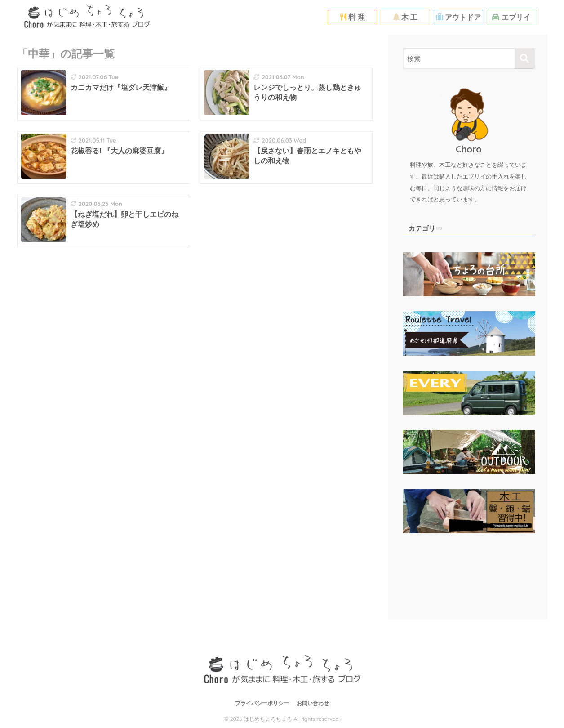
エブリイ (511, 17)
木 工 (406, 17)
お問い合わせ (313, 703)
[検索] (525, 59)
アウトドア (458, 17)
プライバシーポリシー (262, 703)
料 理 (353, 17)
